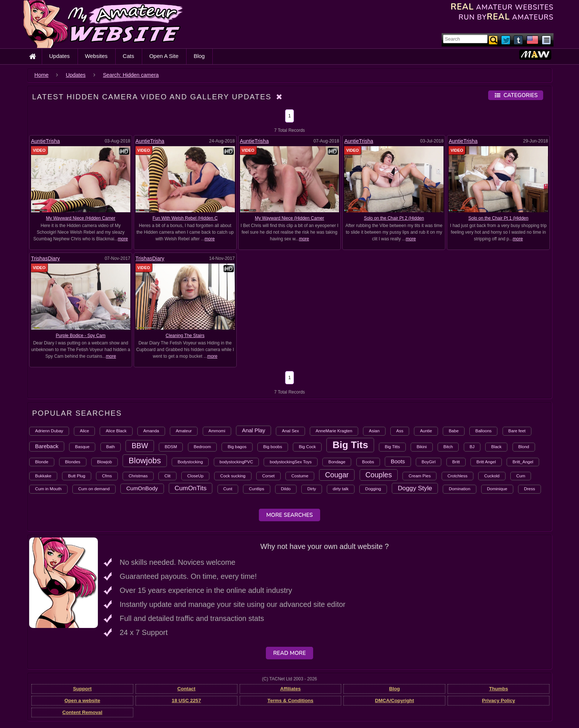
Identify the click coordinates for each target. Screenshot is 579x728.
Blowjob (105, 462)
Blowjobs (145, 461)
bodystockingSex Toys (291, 462)
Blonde (42, 462)
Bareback (47, 446)
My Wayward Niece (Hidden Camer (81, 218)
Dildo (286, 489)
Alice (84, 431)
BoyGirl (429, 462)
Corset (268, 476)
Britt (456, 462)
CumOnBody (142, 488)
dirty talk (341, 489)
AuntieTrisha (45, 141)
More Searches (289, 515)
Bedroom (203, 447)
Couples (379, 475)
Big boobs (273, 447)
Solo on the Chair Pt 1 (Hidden (498, 218)
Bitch (448, 447)
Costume (300, 476)
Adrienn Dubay (49, 431)
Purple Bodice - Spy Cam (81, 336)
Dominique (497, 489)
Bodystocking (190, 462)
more (123, 239)
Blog (199, 56)
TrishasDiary (45, 258)
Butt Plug (77, 476)
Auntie (426, 431)
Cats (128, 56)
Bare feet (517, 431)
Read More (290, 653)
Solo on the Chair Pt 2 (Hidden (394, 218)
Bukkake (43, 476)
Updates (59, 56)
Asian (374, 431)
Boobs (368, 462)
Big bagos (237, 447)
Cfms (107, 476)
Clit (167, 476)
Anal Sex (290, 431)
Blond (524, 447)
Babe (454, 431)
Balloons (483, 431)
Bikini (422, 447)
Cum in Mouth (48, 489)
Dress (530, 489)
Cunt (228, 489)
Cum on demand (94, 489)
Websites (96, 56)
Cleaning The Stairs (185, 336)
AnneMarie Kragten (334, 431)
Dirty (312, 489)
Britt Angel (486, 462)
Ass (400, 431)
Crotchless (458, 476)
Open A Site (164, 56)
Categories (516, 95)
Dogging (373, 489)
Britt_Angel (523, 462)
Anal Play (253, 430)
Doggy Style (415, 488)
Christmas (138, 476)
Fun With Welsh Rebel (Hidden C (185, 218)
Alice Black (116, 431)
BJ (472, 447)
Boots (398, 461)
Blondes (73, 462)
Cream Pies (419, 476)
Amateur (184, 431)
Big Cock (307, 447)
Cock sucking (233, 476)
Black (496, 447)
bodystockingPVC (237, 462)
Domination (459, 489)
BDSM (171, 447)
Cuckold (492, 476)
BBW (140, 446)
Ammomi (217, 431)
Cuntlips (257, 489)
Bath (111, 447)
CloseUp (195, 476)
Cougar (337, 475)
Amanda (151, 431)
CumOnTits (191, 488)
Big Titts (392, 447)
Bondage (337, 462)
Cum (521, 476)
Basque (82, 447)
